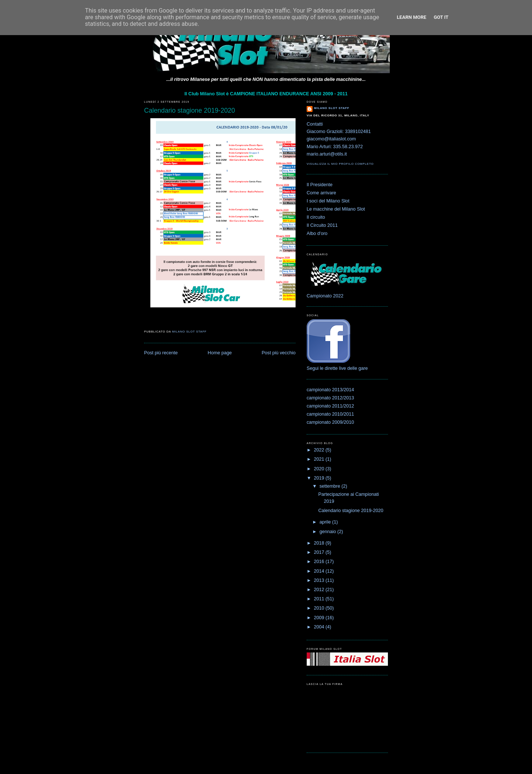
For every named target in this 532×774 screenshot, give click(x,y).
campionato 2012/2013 (330, 398)
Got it (441, 17)
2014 (320, 571)
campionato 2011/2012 (330, 406)
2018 (320, 543)
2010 (320, 608)
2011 (320, 599)
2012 (320, 590)
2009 (320, 618)
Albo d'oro (317, 233)
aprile (326, 522)
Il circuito (316, 217)
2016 (320, 562)
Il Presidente (320, 185)
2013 (320, 580)
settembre (331, 486)
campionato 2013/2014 (330, 390)
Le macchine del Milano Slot (336, 209)
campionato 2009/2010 (330, 422)
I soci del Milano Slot (328, 201)
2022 (320, 450)
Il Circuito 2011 (322, 225)
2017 (320, 552)
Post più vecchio (279, 353)
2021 (320, 459)
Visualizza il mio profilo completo (340, 164)
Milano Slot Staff (332, 108)
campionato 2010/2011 (330, 414)
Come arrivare (321, 193)
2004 (320, 627)
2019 (320, 478)
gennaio (328, 532)
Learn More (412, 17)
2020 (320, 469)
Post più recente (161, 353)
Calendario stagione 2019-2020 (351, 511)
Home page (220, 353)
